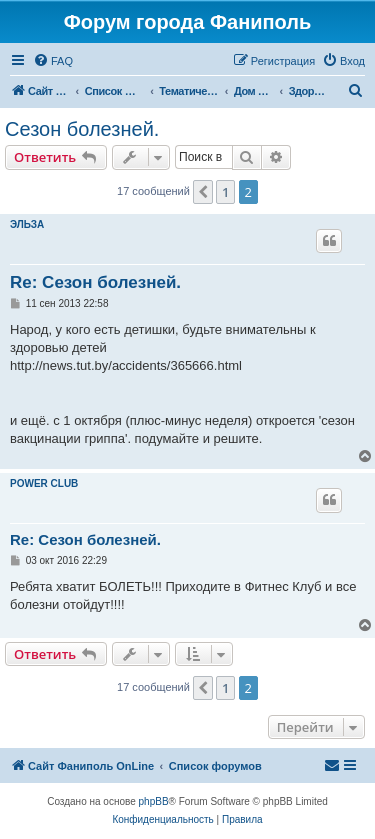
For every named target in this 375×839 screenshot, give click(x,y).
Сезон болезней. (82, 129)
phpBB (154, 801)
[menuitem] (53, 61)
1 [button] (225, 192)
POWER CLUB (44, 483)
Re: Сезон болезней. (95, 282)
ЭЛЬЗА (27, 224)
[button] (203, 192)
